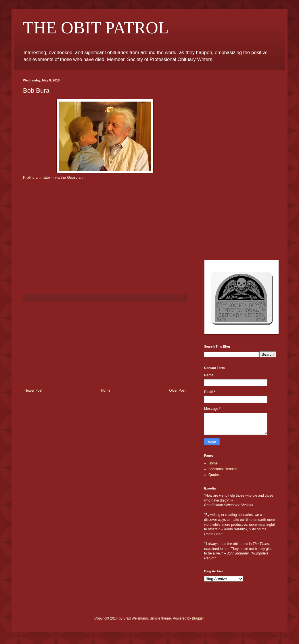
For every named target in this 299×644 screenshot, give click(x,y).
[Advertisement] (105, 345)
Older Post (177, 390)
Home (106, 390)
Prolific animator (37, 177)
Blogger (198, 618)
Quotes (214, 475)
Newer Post (33, 390)
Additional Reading (223, 469)
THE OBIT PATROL (96, 28)
